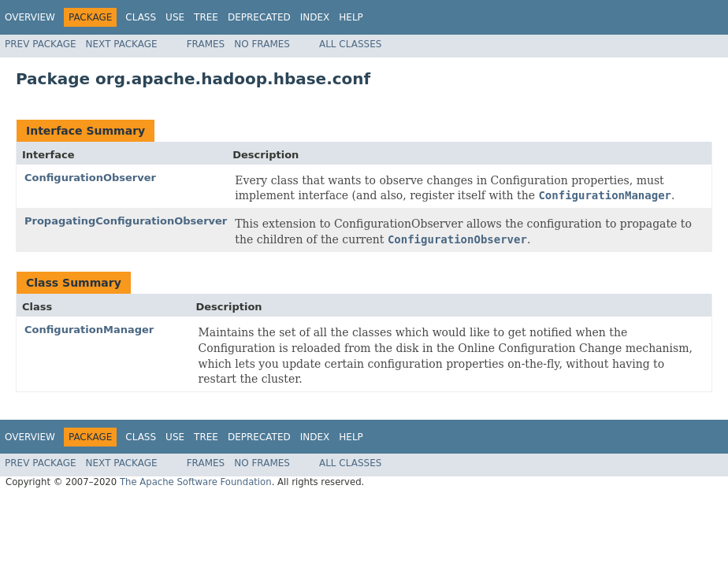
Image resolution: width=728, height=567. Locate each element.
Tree (206, 17)
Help (351, 17)
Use (175, 17)
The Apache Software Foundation (196, 482)
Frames (206, 44)
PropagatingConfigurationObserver (126, 221)
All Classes (350, 44)
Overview (30, 17)
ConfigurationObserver (90, 178)
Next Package (122, 44)
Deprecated (259, 17)
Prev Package (41, 44)
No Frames (262, 44)
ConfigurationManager (89, 330)
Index (315, 17)
